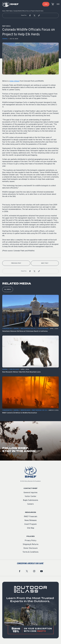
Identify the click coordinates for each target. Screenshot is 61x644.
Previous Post (16, 263)
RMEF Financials (31, 517)
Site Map (31, 528)
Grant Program (30, 524)
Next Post (45, 263)
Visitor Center (30, 496)
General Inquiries (30, 493)
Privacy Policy (30, 541)
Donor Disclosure (30, 548)
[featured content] (30, 610)
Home (4, 11)
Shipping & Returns (31, 544)
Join (46, 4)
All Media (8, 289)
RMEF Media (9, 11)
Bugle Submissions (31, 500)
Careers (30, 504)
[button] (30, 15)
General (5, 39)
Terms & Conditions (30, 552)
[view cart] (53, 4)
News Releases (31, 520)
